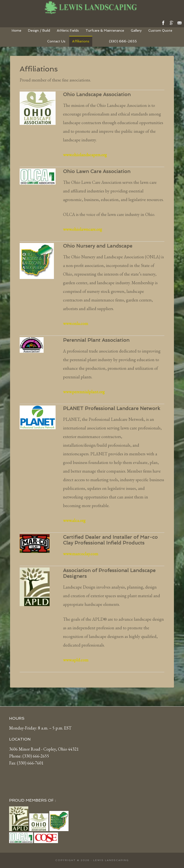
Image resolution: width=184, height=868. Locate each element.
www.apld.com (76, 660)
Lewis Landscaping (92, 7)
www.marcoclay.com (81, 554)
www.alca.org (74, 520)
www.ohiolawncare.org (83, 229)
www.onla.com (76, 323)
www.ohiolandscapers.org (85, 155)
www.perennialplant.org (84, 392)
